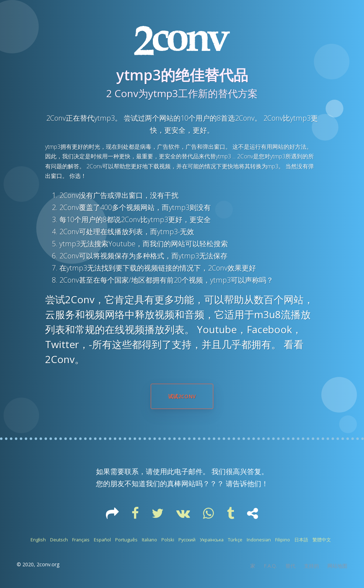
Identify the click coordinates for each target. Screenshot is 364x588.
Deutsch (59, 540)
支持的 (311, 566)
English (38, 540)
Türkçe (235, 540)
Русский (187, 540)
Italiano (149, 540)
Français (81, 540)
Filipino (283, 540)
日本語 (301, 540)
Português (126, 540)
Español (102, 540)
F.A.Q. (270, 566)
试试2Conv (182, 396)
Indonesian (259, 540)
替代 (290, 566)
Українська (212, 540)
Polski (168, 540)
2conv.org (48, 564)
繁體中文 (322, 540)
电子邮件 (188, 471)
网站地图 (337, 566)
